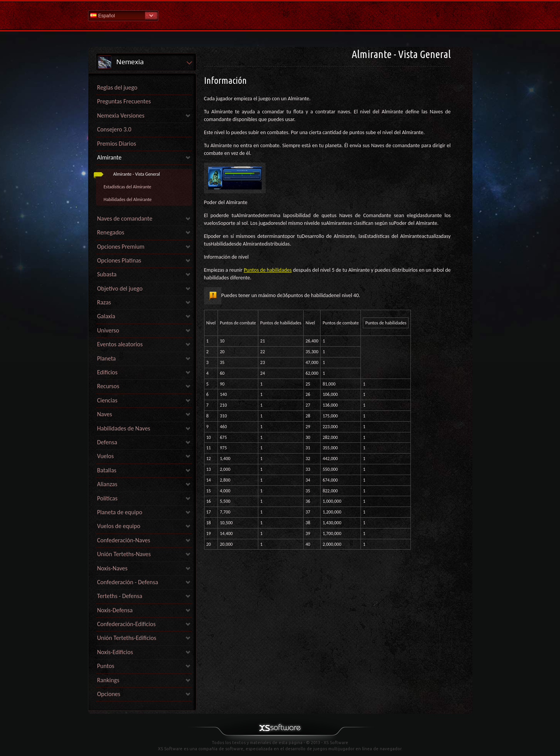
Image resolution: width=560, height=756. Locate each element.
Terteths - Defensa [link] (120, 596)
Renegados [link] (111, 232)
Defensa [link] (107, 442)
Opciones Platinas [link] (119, 260)
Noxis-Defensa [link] (115, 610)
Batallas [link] (107, 470)
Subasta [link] (107, 274)
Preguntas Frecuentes (124, 101)
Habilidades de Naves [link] (124, 428)
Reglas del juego (117, 87)
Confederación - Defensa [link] (128, 582)
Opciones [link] (109, 694)
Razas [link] (104, 302)
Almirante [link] (110, 157)
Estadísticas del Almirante (128, 187)
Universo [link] (108, 330)
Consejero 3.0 (114, 129)
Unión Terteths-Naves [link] (124, 554)
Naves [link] (105, 414)
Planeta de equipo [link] (120, 512)
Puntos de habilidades (268, 270)
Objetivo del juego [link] (120, 288)
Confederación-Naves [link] (124, 540)
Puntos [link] (106, 666)
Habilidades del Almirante (128, 199)
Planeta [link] (107, 358)
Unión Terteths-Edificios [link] (127, 638)
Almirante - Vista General (137, 174)
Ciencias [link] (107, 400)
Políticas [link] (107, 498)
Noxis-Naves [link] (112, 568)
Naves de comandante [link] (125, 218)
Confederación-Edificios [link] (126, 624)
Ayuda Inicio (280, 15)
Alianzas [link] (107, 484)
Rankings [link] (108, 680)
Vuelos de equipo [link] (119, 526)
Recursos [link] (108, 386)
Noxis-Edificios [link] (115, 652)
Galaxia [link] (106, 316)
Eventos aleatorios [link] (120, 344)
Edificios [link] (107, 372)
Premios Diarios (117, 144)
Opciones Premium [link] (121, 247)
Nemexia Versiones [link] (121, 115)
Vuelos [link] (106, 456)
